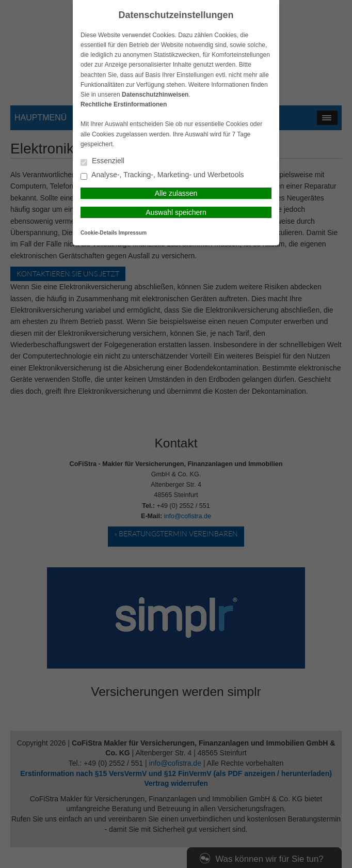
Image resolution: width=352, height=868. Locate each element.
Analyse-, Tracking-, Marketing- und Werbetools (162, 175)
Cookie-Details (99, 233)
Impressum (133, 233)
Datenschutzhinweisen (155, 95)
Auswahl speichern (176, 212)
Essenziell (102, 161)
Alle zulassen (176, 193)
